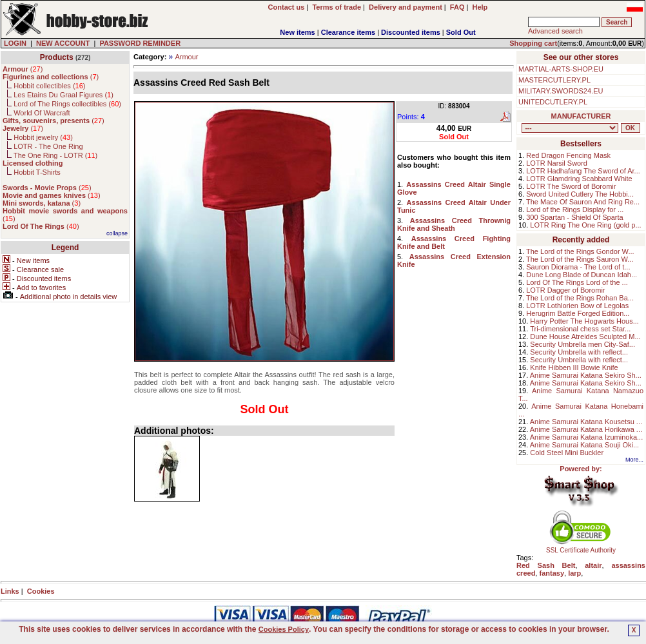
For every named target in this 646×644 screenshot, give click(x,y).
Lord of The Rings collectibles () (67, 104)
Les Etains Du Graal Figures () (64, 95)
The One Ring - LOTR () (55, 155)
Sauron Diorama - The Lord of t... (578, 267)
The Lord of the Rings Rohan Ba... (580, 298)
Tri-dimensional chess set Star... (580, 329)
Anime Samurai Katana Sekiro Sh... (586, 375)
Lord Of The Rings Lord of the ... (577, 282)
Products (57, 57)
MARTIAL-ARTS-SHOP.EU (561, 69)
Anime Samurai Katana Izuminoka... (586, 437)
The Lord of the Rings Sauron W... (580, 259)
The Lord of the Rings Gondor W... (580, 251)
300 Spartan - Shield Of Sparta (574, 217)
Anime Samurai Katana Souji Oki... (584, 445)
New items (297, 32)
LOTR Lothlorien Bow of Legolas (577, 306)
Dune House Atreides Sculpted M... (585, 337)
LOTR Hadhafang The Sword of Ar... (583, 171)
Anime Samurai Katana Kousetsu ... (586, 422)
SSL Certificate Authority (581, 547)
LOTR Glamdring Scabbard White (579, 179)
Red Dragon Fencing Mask (568, 155)
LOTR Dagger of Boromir (565, 290)
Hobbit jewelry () (43, 137)
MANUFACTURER (581, 116)
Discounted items (411, 32)
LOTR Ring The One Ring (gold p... (585, 225)
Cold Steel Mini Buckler (567, 453)
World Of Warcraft (42, 113)
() (23, 69)
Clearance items (348, 32)
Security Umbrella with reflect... (579, 352)
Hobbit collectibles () (49, 86)
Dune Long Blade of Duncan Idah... (582, 275)
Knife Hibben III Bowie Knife (574, 367)
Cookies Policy (284, 629)
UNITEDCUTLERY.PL (553, 102)
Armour (186, 57)
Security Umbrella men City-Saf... (582, 344)
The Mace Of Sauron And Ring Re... (583, 202)
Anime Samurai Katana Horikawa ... (586, 429)
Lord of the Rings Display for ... (575, 210)
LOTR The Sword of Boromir (571, 186)
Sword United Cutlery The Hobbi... (580, 194)
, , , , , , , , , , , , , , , (570, 128)
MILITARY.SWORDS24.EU (561, 91)
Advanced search (555, 31)
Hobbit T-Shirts (37, 172)
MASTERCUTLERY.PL (554, 80)
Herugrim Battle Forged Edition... (578, 313)
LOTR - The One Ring (48, 146)
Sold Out (461, 32)
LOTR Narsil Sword (557, 163)
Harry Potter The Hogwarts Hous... (584, 321)
